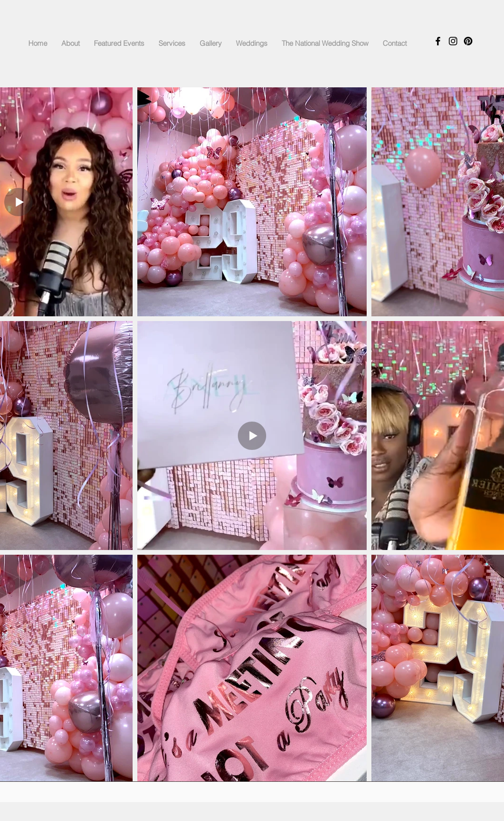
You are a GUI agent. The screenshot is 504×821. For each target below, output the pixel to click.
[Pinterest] (468, 41)
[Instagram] (453, 41)
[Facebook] (438, 41)
